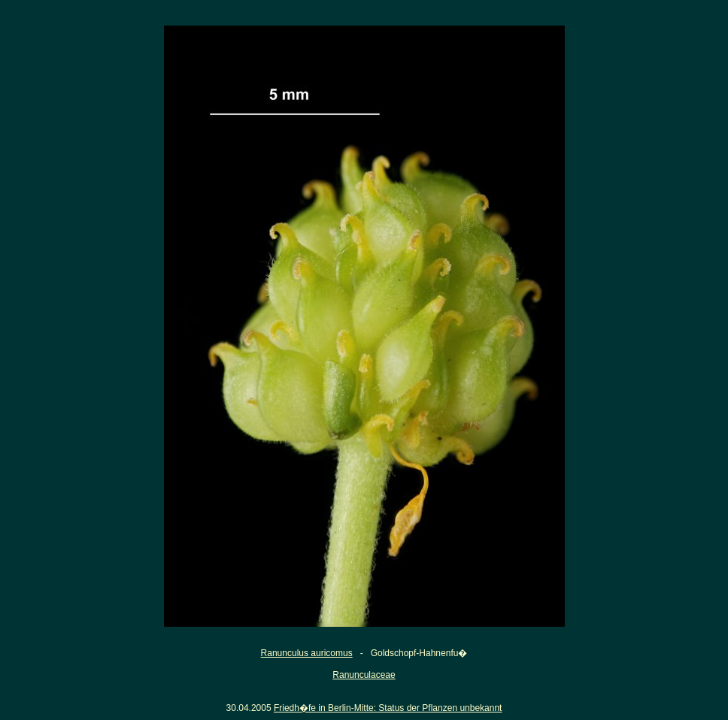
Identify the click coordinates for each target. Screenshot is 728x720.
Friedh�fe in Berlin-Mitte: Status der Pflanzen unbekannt (388, 708)
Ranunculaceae (364, 675)
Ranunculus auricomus (307, 653)
